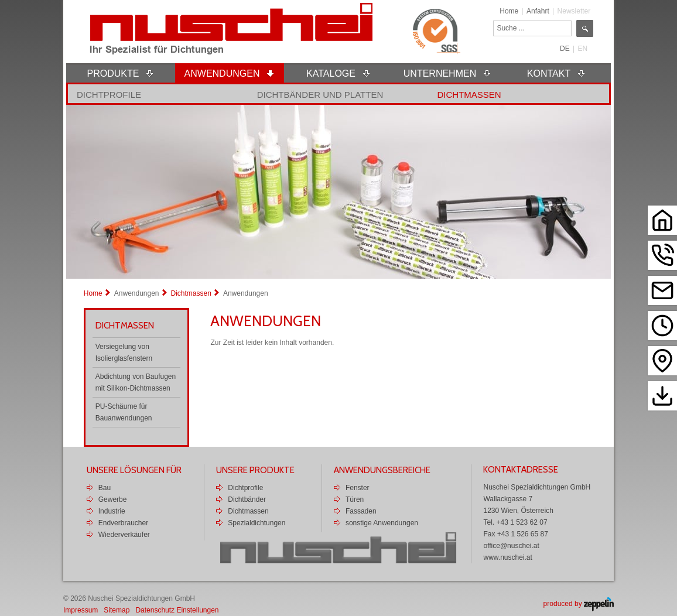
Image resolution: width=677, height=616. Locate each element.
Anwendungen (137, 293)
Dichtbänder (247, 499)
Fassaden (361, 511)
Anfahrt (538, 11)
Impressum (81, 610)
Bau (105, 488)
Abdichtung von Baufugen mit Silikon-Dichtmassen (136, 382)
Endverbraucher (123, 523)
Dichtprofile (109, 95)
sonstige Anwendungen (382, 523)
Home (509, 11)
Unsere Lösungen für (134, 470)
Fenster (358, 488)
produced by (579, 604)
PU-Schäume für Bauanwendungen (124, 412)
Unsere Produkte (255, 470)
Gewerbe (113, 499)
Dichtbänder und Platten (320, 95)
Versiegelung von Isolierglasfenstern (124, 353)
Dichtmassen (469, 95)
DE (565, 49)
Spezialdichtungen (257, 523)
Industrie (112, 511)
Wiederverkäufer (124, 535)
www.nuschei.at (507, 557)
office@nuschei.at (511, 546)
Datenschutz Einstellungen (177, 610)
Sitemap (117, 610)
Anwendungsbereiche (382, 470)
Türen (355, 499)
